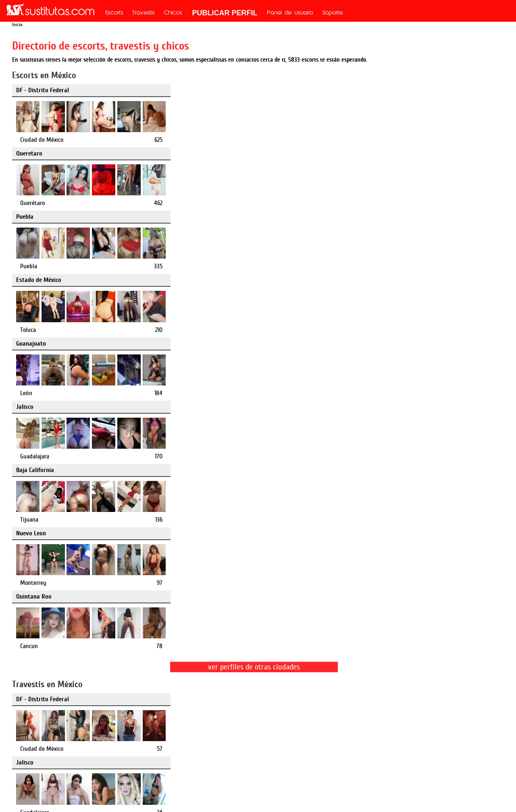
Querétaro (199, 140)
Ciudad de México (42, 140)
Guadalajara (368, 203)
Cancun (362, 266)
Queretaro (196, 90)
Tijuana (29, 266)
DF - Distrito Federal (43, 90)
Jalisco (358, 153)
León (193, 203)
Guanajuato (198, 153)
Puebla (358, 90)
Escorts (114, 13)
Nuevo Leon (198, 217)
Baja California (35, 217)
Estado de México (39, 153)
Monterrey (200, 266)
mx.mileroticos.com (294, 720)
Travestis (144, 13)
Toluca (28, 203)
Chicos (173, 13)
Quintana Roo (367, 217)
